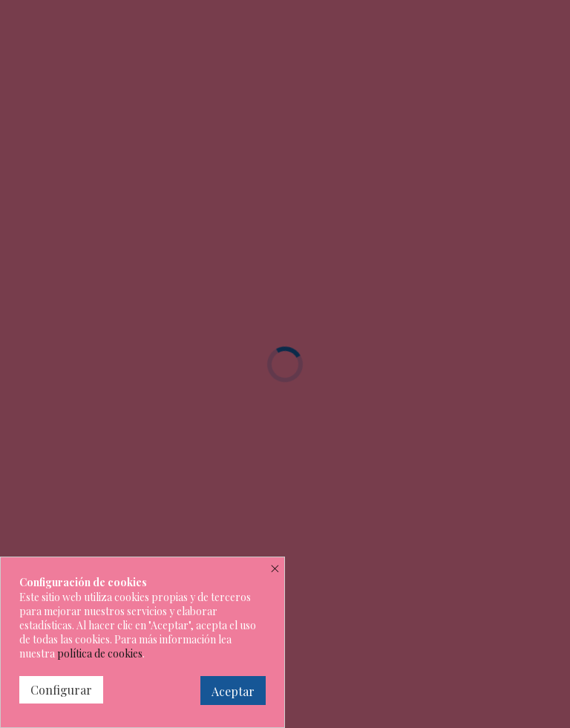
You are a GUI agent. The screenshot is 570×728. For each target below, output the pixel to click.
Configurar (61, 690)
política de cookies (100, 653)
